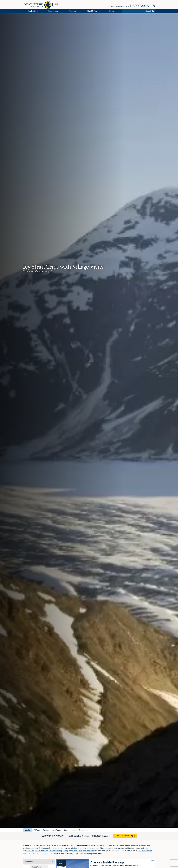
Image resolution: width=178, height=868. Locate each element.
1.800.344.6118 (142, 6)
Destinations (33, 11)
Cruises (46, 830)
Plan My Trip (92, 11)
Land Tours (56, 830)
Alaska (27, 830)
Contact (112, 11)
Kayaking (30, 851)
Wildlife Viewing (55, 851)
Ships (66, 830)
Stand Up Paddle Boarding (83, 851)
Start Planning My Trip (124, 836)
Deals (81, 830)
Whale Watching (41, 851)
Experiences (53, 11)
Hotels (73, 830)
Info (88, 830)
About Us (72, 11)
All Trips (37, 830)
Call (100, 836)
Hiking (65, 851)
